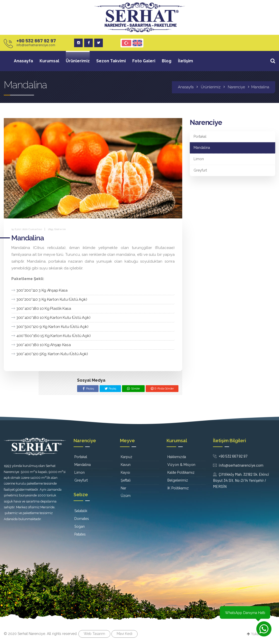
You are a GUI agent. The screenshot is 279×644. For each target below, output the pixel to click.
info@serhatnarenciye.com (36, 45)
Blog (167, 61)
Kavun (126, 465)
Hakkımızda (177, 457)
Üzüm (126, 496)
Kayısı (125, 472)
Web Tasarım (94, 634)
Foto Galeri (144, 61)
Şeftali (126, 480)
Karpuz (127, 457)
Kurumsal (49, 61)
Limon (199, 159)
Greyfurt (200, 170)
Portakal (200, 136)
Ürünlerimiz (78, 61)
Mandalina (202, 148)
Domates (82, 519)
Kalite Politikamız (181, 472)
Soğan (80, 526)
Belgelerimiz (178, 480)
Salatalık (81, 511)
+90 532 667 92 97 (36, 40)
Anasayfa (23, 61)
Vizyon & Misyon (181, 465)
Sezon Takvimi (111, 61)
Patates (80, 534)
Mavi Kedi (125, 634)
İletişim (185, 61)
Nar (123, 488)
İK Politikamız (178, 488)
